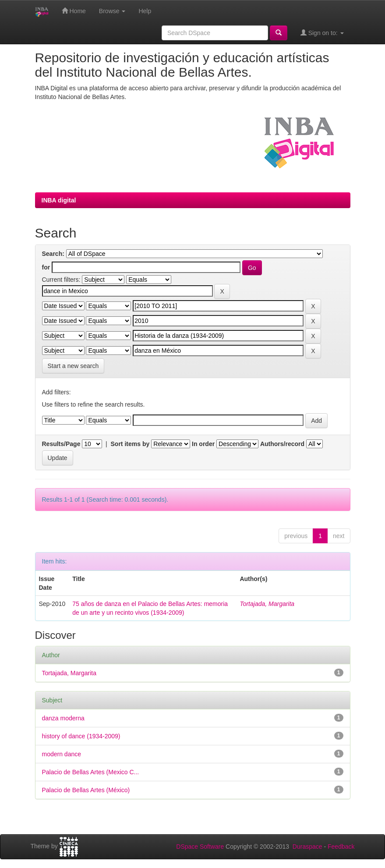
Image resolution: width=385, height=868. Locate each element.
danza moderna (63, 718)
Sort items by (130, 444)
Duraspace (307, 847)
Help (145, 11)
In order (203, 444)
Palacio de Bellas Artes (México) (86, 790)
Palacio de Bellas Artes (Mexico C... (91, 772)
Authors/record (282, 444)
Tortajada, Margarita (267, 604)
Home (74, 11)
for (46, 267)
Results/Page (61, 444)
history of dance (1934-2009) (81, 736)
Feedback (341, 847)
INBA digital (59, 200)
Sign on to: (322, 33)
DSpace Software (200, 847)
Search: (53, 254)
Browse (112, 11)
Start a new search (73, 366)
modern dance (62, 754)
